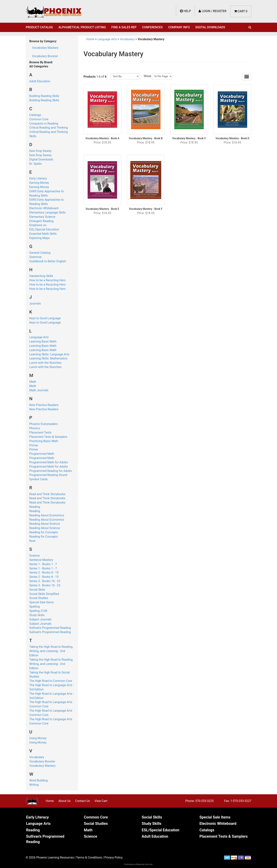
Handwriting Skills (41, 276)
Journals (35, 304)
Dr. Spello (36, 164)
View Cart (101, 801)
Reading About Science (45, 524)
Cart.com (149, 864)
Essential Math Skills (43, 234)
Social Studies (39, 598)
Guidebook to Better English (48, 261)
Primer (34, 445)
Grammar (36, 257)
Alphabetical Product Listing (82, 27)
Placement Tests (40, 433)
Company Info (179, 27)
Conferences (152, 27)
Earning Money (39, 183)
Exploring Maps (40, 238)
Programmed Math (42, 454)
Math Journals (39, 390)
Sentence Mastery (41, 560)
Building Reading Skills (44, 96)
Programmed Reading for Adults (51, 471)
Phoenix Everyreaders (44, 424)
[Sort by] (125, 76)
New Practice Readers (44, 405)
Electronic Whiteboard (44, 208)
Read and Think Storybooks (47, 494)
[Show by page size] (162, 76)
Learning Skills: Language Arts (49, 354)
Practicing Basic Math (44, 441)
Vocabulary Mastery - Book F (146, 209)
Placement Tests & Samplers (48, 437)
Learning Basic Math (43, 341)
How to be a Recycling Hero (47, 280)
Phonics (35, 428)
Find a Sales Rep (124, 27)
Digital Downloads (210, 27)
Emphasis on (38, 225)
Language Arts (39, 337)
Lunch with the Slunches (45, 363)
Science (34, 556)
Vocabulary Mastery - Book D (232, 138)
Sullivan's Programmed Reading (50, 628)
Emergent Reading (41, 221)
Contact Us (82, 801)
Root (32, 541)
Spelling (34, 607)
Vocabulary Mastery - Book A (102, 138)
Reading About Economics (47, 515)
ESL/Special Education (44, 229)
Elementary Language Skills (48, 212)
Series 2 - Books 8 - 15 (44, 572)
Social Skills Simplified (44, 594)
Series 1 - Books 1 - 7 (43, 564)
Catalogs (35, 115)
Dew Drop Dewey (40, 151)
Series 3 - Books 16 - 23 (45, 581)
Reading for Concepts (44, 532)
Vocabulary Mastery (45, 48)
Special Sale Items (41, 602)
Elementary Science (42, 217)
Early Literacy (38, 178)
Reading (35, 507)
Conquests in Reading (44, 124)
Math (33, 382)
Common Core (39, 119)
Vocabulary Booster (45, 56)
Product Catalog (39, 27)
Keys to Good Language (45, 318)
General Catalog (40, 253)
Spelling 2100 (38, 611)
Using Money (38, 738)
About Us (64, 801)
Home (90, 39)
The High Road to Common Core (51, 681)
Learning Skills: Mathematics (48, 358)
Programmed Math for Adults (49, 462)
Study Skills (37, 615)
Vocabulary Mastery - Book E (102, 209)
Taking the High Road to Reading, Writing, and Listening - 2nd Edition (51, 651)
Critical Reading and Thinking (49, 128)
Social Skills (37, 590)
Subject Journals (40, 619)
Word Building (38, 780)
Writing (34, 785)
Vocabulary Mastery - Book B (146, 138)
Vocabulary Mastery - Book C (189, 138)
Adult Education (40, 81)
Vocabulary (37, 757)
